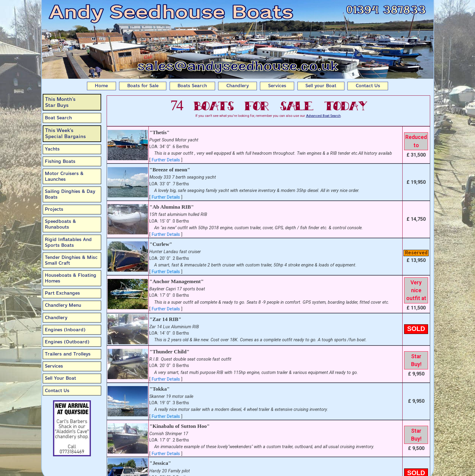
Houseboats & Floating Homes (71, 278)
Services (277, 86)
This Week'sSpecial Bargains (65, 133)
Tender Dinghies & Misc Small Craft (71, 260)
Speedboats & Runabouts (60, 224)
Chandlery (237, 86)
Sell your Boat (321, 86)
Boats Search (192, 86)
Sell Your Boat (60, 378)
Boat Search (58, 118)
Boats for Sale (143, 86)
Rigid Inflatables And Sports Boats (68, 242)
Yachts (52, 149)
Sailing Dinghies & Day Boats (70, 194)
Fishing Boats (60, 161)
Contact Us (368, 86)
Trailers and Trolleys (68, 354)
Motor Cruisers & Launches (64, 176)
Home (101, 86)
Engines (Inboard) (65, 330)
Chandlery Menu (63, 305)
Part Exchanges (62, 293)
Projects (54, 209)
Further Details (166, 160)
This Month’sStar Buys (60, 102)
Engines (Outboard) (67, 342)
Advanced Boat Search (323, 116)
